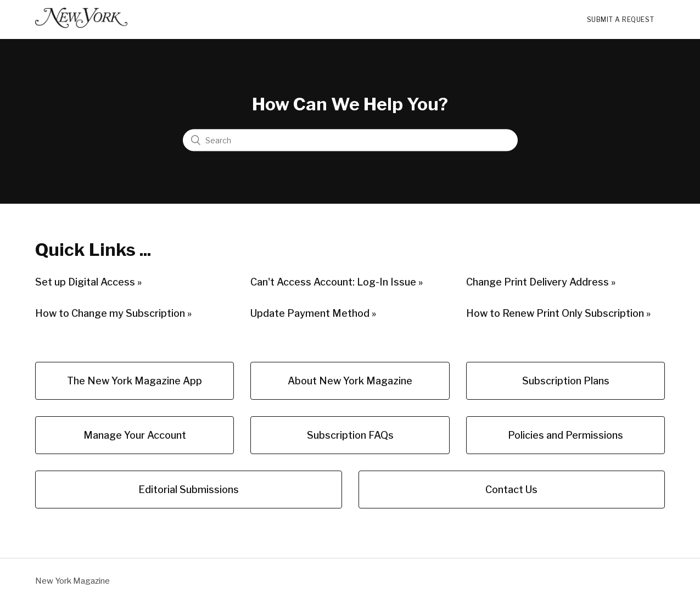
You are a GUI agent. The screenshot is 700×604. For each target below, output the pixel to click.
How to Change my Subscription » (113, 313)
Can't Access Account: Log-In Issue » (337, 282)
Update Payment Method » (313, 313)
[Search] (350, 141)
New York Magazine (72, 581)
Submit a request (621, 19)
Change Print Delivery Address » (541, 282)
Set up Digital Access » (88, 282)
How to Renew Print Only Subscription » (558, 313)
